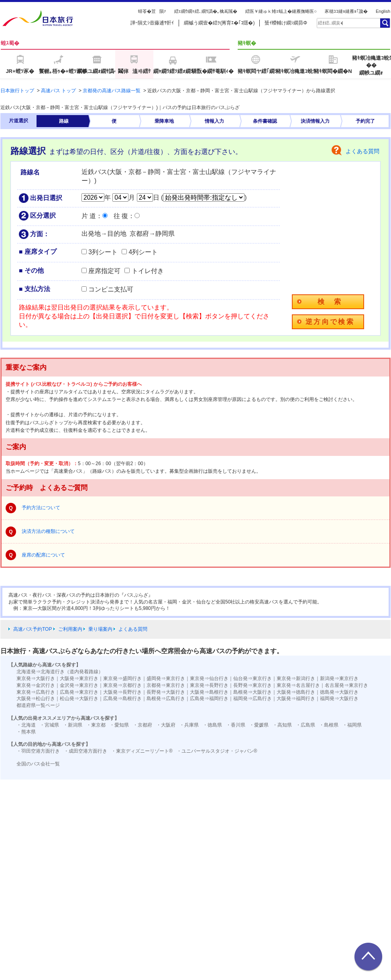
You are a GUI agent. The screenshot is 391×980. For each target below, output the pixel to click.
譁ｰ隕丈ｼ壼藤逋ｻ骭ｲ (152, 23)
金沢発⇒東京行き (79, 685)
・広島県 (305, 725)
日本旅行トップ (17, 91)
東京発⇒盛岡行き (122, 678)
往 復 (121, 216)
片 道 (89, 216)
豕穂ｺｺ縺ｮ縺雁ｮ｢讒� (346, 11)
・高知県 (282, 725)
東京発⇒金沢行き (36, 685)
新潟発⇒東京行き (339, 678)
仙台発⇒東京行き (253, 678)
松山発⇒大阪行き (79, 699)
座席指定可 (104, 271)
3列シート (103, 252)
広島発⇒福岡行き (209, 699)
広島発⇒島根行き (122, 699)
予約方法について (41, 508)
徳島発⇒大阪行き (339, 692)
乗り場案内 (100, 629)
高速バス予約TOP (33, 629)
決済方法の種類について (48, 531)
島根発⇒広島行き (166, 699)
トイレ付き (148, 271)
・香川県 (236, 725)
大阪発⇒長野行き (122, 692)
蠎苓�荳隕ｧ (152, 11)
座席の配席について (43, 555)
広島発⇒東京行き (79, 692)
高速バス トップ (58, 91)
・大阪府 (166, 725)
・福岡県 (352, 725)
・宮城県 (49, 725)
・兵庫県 (189, 725)
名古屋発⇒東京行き (346, 685)
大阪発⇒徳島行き (296, 692)
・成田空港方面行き (86, 751)
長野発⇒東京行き (253, 685)
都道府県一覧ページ (38, 705)
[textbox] (330, 23)
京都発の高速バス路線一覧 (112, 91)
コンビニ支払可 (111, 289)
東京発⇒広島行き (36, 692)
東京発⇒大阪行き (36, 678)
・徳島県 (212, 725)
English (383, 11)
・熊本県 (26, 732)
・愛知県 (119, 725)
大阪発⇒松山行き (36, 699)
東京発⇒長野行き (209, 685)
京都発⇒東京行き (166, 685)
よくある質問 (362, 151)
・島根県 (329, 725)
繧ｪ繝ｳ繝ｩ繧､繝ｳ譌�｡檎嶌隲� (206, 11)
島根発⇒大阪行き (253, 692)
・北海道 (26, 725)
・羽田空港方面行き (38, 751)
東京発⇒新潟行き (296, 678)
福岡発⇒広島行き (253, 699)
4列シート (143, 252)
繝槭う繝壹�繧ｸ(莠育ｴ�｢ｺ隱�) (219, 23)
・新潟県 (73, 725)
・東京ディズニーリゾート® (142, 751)
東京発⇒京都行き (122, 685)
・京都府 (143, 725)
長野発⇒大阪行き (166, 692)
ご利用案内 (70, 629)
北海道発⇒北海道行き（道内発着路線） (60, 672)
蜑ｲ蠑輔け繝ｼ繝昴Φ (286, 23)
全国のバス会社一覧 (38, 764)
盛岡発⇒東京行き (166, 678)
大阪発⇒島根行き (209, 692)
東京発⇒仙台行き (209, 678)
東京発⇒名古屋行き (298, 685)
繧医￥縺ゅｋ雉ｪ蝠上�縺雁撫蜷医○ (281, 11)
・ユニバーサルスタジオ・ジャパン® (217, 751)
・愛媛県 (259, 725)
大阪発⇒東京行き (79, 678)
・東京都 (96, 725)
